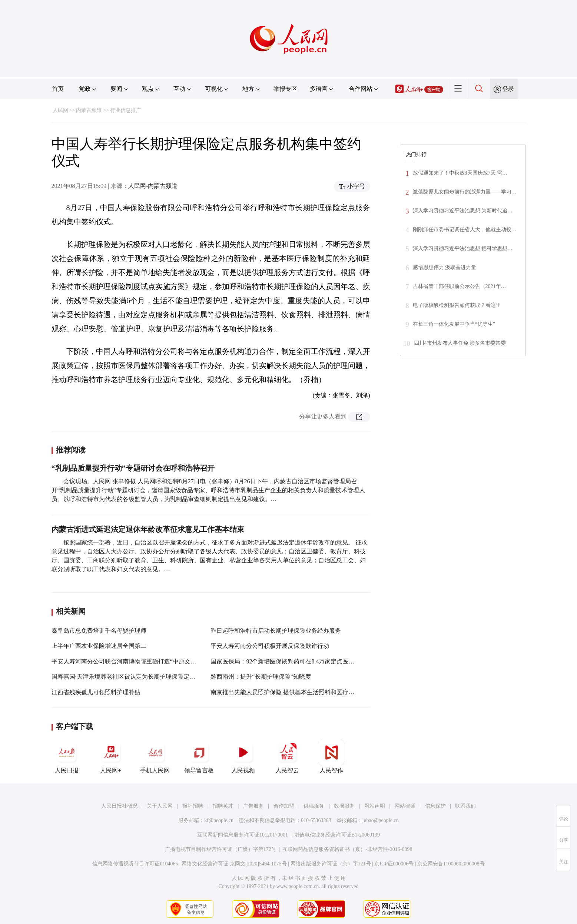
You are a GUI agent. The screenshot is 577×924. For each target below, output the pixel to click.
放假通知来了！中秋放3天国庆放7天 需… (460, 173)
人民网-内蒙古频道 (153, 186)
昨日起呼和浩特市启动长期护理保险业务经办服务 (276, 631)
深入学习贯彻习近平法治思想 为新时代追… (463, 211)
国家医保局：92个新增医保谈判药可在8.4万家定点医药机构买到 (294, 661)
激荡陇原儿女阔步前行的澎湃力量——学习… (465, 192)
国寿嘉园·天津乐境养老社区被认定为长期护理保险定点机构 (129, 677)
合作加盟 (284, 806)
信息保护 (435, 806)
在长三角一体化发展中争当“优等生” (454, 324)
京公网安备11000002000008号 (451, 864)
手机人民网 (155, 756)
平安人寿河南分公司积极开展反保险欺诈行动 (270, 646)
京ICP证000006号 (394, 864)
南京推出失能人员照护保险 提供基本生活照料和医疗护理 (285, 692)
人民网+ (111, 756)
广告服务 (253, 806)
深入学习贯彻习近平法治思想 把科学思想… (463, 249)
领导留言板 (199, 756)
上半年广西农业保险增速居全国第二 (99, 646)
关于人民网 (160, 806)
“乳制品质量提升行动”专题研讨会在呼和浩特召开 (133, 468)
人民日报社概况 (119, 806)
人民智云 (287, 756)
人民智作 (331, 756)
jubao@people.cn (381, 820)
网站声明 (375, 806)
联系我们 (465, 806)
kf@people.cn (219, 820)
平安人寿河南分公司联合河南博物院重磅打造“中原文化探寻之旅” (137, 661)
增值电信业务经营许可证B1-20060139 (337, 835)
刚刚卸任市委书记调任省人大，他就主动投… (465, 230)
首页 (58, 89)
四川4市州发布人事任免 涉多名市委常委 (460, 343)
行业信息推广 (126, 110)
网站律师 (405, 806)
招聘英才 (223, 806)
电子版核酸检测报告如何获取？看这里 (457, 305)
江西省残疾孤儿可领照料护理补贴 (96, 692)
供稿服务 (314, 806)
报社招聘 (193, 806)
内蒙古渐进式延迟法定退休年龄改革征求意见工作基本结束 (148, 529)
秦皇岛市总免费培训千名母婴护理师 (99, 631)
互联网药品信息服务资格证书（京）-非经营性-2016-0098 (347, 849)
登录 (508, 89)
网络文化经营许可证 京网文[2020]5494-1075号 (234, 864)
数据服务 (344, 806)
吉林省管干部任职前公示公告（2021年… (460, 286)
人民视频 (243, 756)
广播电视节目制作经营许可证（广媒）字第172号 (221, 849)
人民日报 (67, 756)
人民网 (60, 110)
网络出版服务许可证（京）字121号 (331, 864)
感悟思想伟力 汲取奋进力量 (445, 267)
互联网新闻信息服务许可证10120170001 (243, 835)
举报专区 (285, 89)
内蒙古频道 (89, 110)
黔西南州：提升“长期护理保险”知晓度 (261, 677)
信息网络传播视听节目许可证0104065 (135, 864)
